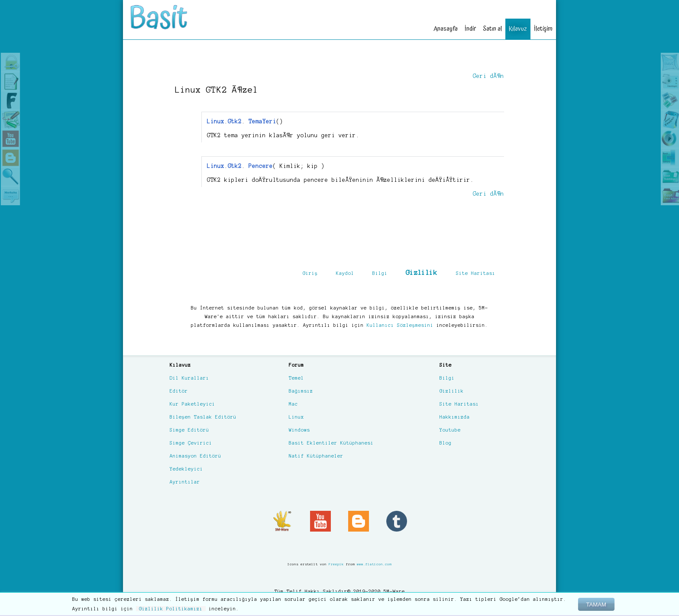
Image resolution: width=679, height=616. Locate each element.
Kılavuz (518, 29)
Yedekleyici (186, 469)
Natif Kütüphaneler (316, 456)
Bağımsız (301, 391)
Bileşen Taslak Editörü (203, 417)
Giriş (310, 273)
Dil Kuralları (189, 378)
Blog (446, 443)
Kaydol (345, 273)
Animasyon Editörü (196, 456)
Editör (179, 391)
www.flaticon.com (374, 564)
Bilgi (380, 273)
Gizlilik (421, 273)
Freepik (336, 564)
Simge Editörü (189, 430)
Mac (293, 404)
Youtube (450, 430)
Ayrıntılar (185, 482)
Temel (296, 378)
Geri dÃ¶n (488, 76)
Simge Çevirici (191, 443)
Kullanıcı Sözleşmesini (400, 325)
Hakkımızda (455, 417)
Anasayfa (446, 29)
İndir (470, 29)
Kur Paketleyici (192, 404)
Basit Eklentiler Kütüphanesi (331, 443)
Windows (299, 430)
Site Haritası (476, 273)
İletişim (543, 29)
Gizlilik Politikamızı (171, 609)
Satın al (492, 29)
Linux (296, 417)
